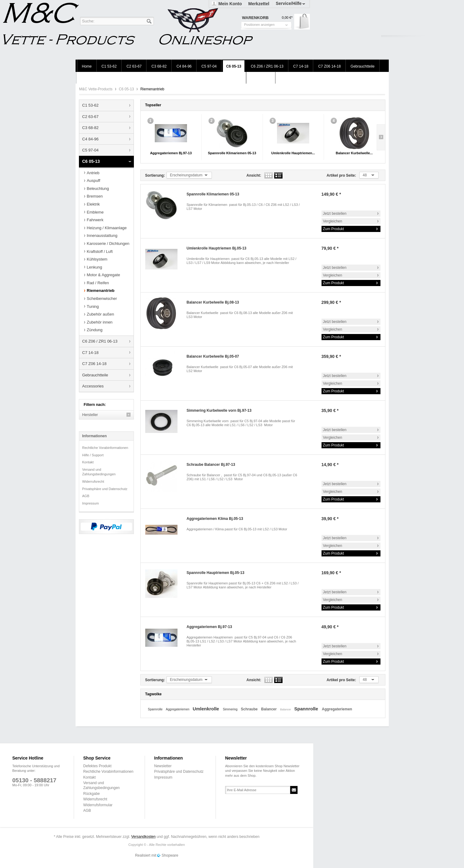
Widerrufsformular (98, 805)
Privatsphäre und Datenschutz (105, 489)
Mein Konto (230, 4)
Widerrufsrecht (93, 481)
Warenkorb (302, 22)
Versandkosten (143, 837)
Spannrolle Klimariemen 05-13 (232, 153)
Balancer (269, 709)
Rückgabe (92, 794)
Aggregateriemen (178, 709)
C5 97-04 (90, 150)
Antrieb (93, 173)
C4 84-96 (90, 139)
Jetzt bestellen (335, 214)
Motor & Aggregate (103, 275)
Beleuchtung (98, 189)
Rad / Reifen (98, 283)
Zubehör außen (101, 314)
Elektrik (94, 204)
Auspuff (94, 181)
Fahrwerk (95, 220)
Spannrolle (156, 709)
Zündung (95, 330)
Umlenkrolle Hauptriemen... (293, 153)
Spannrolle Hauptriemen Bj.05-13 (216, 573)
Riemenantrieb (101, 291)
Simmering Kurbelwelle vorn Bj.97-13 (219, 410)
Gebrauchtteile (95, 375)
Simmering (231, 709)
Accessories (93, 386)
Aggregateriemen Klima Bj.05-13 (215, 519)
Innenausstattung (102, 236)
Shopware (170, 855)
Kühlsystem (97, 259)
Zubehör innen (100, 322)
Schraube (250, 709)
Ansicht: (254, 175)
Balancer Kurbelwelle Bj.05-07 (213, 356)
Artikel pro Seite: (341, 175)
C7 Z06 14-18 (95, 364)
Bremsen (95, 196)
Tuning (93, 306)
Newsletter (163, 766)
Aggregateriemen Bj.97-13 (171, 153)
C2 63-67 (90, 117)
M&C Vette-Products (96, 89)
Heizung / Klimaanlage (107, 228)
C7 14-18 (90, 353)
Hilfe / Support (93, 455)
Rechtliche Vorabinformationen (105, 448)
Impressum (91, 503)
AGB (86, 496)
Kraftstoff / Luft (100, 251)
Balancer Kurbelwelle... (354, 153)
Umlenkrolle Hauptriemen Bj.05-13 (217, 248)
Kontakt (88, 462)
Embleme (95, 212)
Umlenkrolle (207, 709)
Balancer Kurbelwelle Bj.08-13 (213, 302)
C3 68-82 (90, 128)
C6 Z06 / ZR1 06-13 (100, 341)
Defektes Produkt (97, 766)
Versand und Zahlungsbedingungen (99, 472)
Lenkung (95, 267)
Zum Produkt (334, 229)
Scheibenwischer (102, 298)
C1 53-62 (90, 105)
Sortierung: (155, 175)
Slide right (381, 137)
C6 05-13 (127, 89)
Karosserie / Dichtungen (108, 244)
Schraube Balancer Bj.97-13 (211, 465)
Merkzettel (259, 4)
